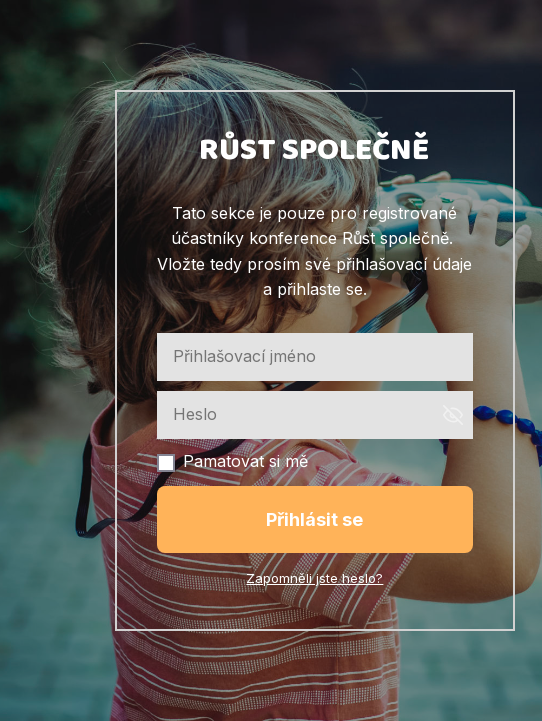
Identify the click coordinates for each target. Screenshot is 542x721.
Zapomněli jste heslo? (314, 578)
